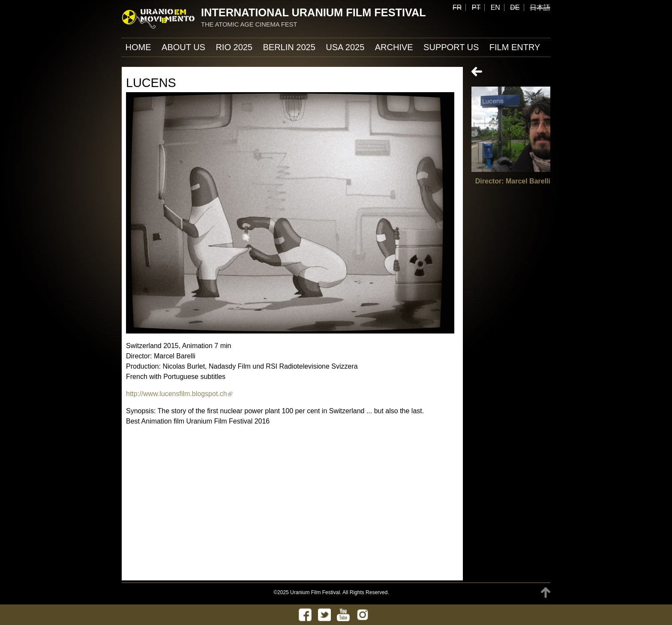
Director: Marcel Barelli (513, 181)
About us (183, 47)
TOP (546, 593)
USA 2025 (345, 47)
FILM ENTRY (515, 47)
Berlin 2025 (289, 47)
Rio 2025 (234, 47)
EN (495, 8)
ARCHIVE (394, 47)
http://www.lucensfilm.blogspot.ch (179, 394)
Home (138, 47)
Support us (451, 47)
